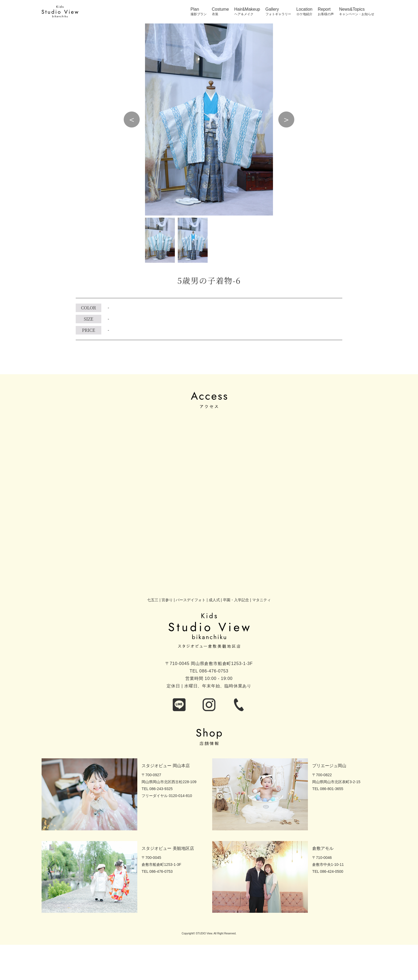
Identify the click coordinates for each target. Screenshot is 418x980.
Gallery (272, 9)
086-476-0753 (214, 671)
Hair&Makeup (247, 9)
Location (305, 9)
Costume (220, 9)
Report (324, 9)
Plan (195, 9)
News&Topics (352, 9)
